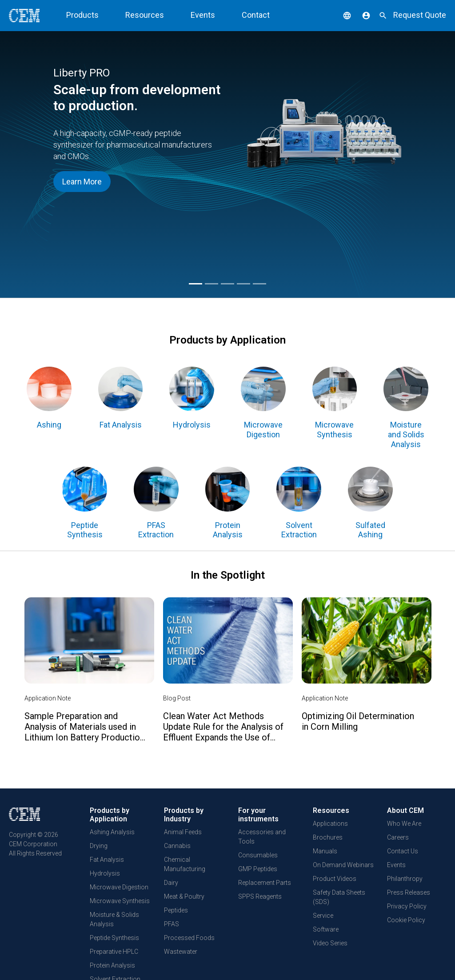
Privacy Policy (407, 906)
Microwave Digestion (119, 887)
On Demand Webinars (343, 865)
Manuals (325, 851)
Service (323, 916)
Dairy (171, 883)
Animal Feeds (183, 832)
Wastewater (181, 952)
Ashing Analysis (112, 832)
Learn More (82, 182)
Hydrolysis (105, 873)
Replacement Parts (265, 883)
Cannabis (177, 846)
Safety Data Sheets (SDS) (339, 897)
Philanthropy (405, 879)
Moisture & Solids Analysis (114, 919)
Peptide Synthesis (114, 938)
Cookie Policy (406, 920)
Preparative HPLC (114, 952)
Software (326, 929)
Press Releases (409, 892)
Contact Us (403, 851)
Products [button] (82, 15)
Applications (330, 824)
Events (203, 15)
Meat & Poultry (184, 896)
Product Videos (335, 879)
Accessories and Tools (262, 837)
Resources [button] (145, 15)
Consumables (258, 855)
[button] (340, 15)
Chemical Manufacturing (185, 864)
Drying (99, 846)
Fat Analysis (107, 860)
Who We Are (404, 824)
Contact (256, 15)
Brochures (328, 837)
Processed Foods (189, 938)
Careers (398, 837)
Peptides (176, 910)
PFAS (172, 924)
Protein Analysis (112, 965)
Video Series (330, 943)
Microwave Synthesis (120, 901)
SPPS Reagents (260, 896)
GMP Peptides (258, 869)
